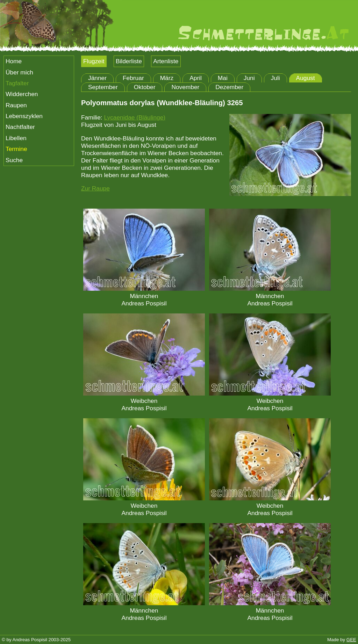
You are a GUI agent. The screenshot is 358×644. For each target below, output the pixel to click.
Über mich (19, 72)
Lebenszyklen (24, 116)
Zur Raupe (95, 188)
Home (14, 61)
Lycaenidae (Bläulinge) (135, 117)
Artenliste (166, 61)
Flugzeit (94, 61)
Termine (16, 149)
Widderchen (22, 94)
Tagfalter (17, 83)
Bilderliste (129, 61)
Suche (14, 160)
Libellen (16, 138)
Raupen (16, 105)
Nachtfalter (20, 127)
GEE (351, 640)
